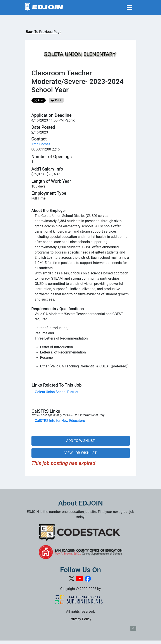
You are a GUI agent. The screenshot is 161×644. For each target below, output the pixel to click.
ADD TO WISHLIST (80, 441)
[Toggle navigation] (130, 8)
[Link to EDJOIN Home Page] (44, 8)
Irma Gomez (41, 144)
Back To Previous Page (44, 32)
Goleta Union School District (57, 392)
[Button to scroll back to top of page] (133, 629)
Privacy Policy (80, 619)
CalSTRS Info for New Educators (60, 421)
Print (56, 100)
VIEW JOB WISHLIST (80, 453)
